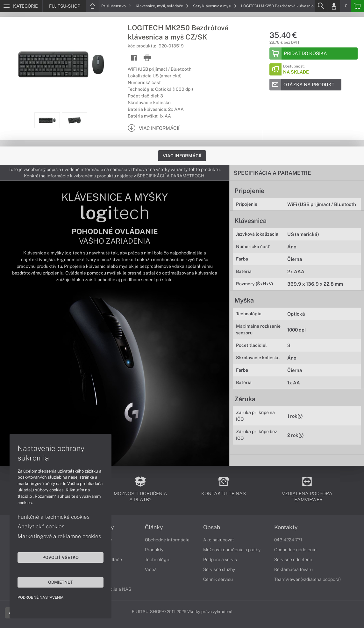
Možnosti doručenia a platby (232, 550)
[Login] (334, 6)
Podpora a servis (220, 560)
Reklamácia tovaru (293, 569)
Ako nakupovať (219, 540)
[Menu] (21, 6)
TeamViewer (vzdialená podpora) (307, 579)
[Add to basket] (314, 54)
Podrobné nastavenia (41, 597)
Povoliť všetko (61, 557)
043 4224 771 (288, 540)
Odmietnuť (61, 582)
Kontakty (286, 527)
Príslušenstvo (116, 6)
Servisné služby (219, 569)
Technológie (158, 560)
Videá (151, 569)
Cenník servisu (218, 579)
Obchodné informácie (167, 540)
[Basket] (357, 6)
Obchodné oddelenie (295, 550)
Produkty (154, 550)
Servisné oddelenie (294, 560)
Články (154, 527)
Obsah (212, 527)
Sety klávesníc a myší (215, 6)
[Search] (321, 6)
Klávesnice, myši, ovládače (162, 6)
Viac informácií (182, 156)
